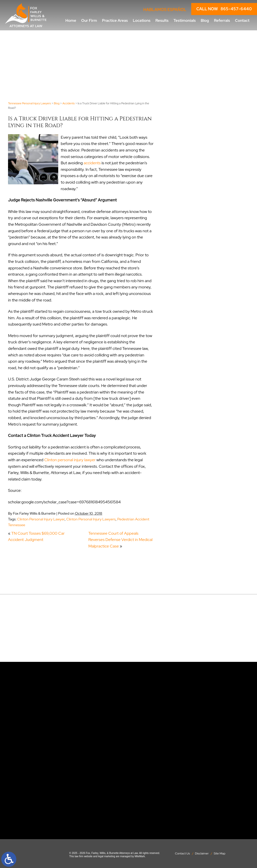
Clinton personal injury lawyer (70, 460)
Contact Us (182, 853)
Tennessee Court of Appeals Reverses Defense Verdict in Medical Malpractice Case (120, 540)
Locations (142, 20)
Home (71, 20)
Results (162, 20)
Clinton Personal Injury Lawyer (41, 519)
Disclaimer (202, 853)
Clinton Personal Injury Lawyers (91, 519)
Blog (205, 20)
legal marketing (107, 856)
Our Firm (89, 20)
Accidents (69, 103)
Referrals (222, 20)
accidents (92, 163)
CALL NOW (224, 9)
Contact (242, 20)
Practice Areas (115, 20)
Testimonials (184, 20)
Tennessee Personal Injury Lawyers (29, 103)
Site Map (220, 853)
